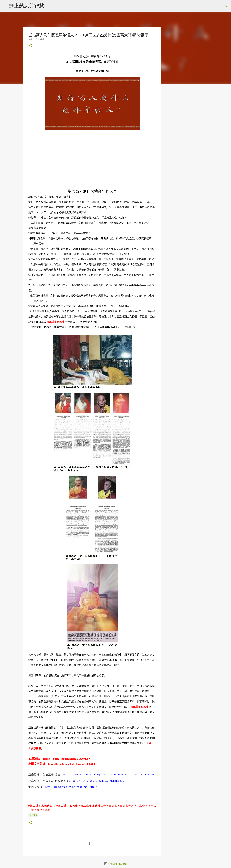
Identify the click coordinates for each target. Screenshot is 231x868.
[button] (30, 46)
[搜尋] (49, 6)
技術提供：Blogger (116, 864)
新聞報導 (33, 815)
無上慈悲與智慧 (27, 6)
